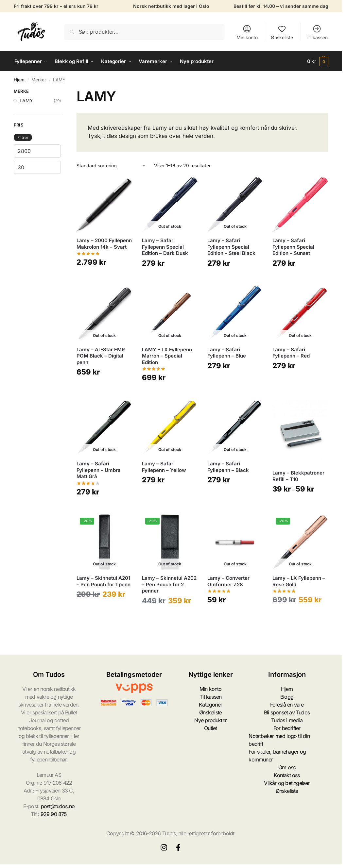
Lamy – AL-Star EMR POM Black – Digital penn (101, 356)
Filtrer (23, 137)
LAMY (26, 100)
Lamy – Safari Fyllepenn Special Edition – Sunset (293, 247)
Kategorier (210, 705)
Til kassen (317, 32)
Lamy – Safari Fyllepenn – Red (291, 353)
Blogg (287, 697)
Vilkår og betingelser (287, 783)
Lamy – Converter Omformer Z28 (228, 581)
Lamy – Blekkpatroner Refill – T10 (298, 476)
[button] (318, 61)
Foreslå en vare (287, 705)
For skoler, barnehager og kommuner (277, 756)
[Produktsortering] (111, 166)
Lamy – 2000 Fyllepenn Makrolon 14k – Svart (104, 244)
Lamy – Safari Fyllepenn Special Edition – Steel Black (231, 247)
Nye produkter (210, 720)
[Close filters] (63, 92)
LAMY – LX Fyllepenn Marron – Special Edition (167, 356)
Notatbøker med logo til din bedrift (279, 740)
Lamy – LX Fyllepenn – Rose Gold (299, 581)
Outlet (210, 728)
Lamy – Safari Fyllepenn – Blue (227, 353)
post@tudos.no (58, 806)
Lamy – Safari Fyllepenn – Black (228, 467)
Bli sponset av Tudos (287, 712)
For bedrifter (287, 728)
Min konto (247, 32)
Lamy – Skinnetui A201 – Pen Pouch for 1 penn (104, 581)
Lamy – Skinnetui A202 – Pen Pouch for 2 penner (169, 584)
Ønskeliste (282, 32)
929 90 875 (54, 814)
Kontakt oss (287, 775)
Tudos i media (287, 720)
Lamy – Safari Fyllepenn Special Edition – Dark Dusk (165, 247)
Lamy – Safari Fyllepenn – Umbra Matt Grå (99, 470)
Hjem (19, 80)
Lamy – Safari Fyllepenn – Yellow (164, 467)
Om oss (287, 767)
